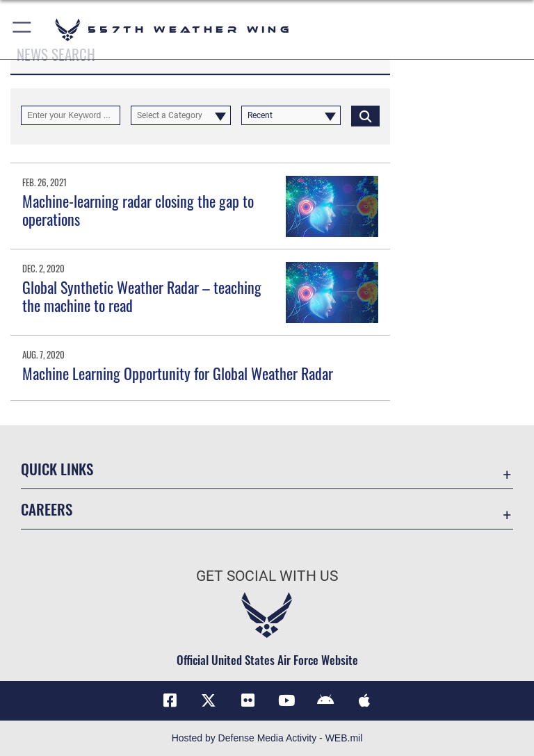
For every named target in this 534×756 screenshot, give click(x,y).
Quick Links (57, 469)
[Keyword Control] (71, 115)
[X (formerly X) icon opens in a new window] (209, 700)
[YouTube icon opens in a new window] (286, 700)
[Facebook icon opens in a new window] (170, 700)
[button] (23, 30)
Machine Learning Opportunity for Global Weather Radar (178, 373)
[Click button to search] (365, 115)
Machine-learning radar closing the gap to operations (138, 210)
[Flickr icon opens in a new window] (248, 700)
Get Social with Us (267, 576)
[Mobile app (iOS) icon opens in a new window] (364, 700)
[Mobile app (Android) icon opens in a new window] (325, 700)
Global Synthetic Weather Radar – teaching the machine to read (142, 296)
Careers (47, 509)
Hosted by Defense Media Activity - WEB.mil (267, 738)
